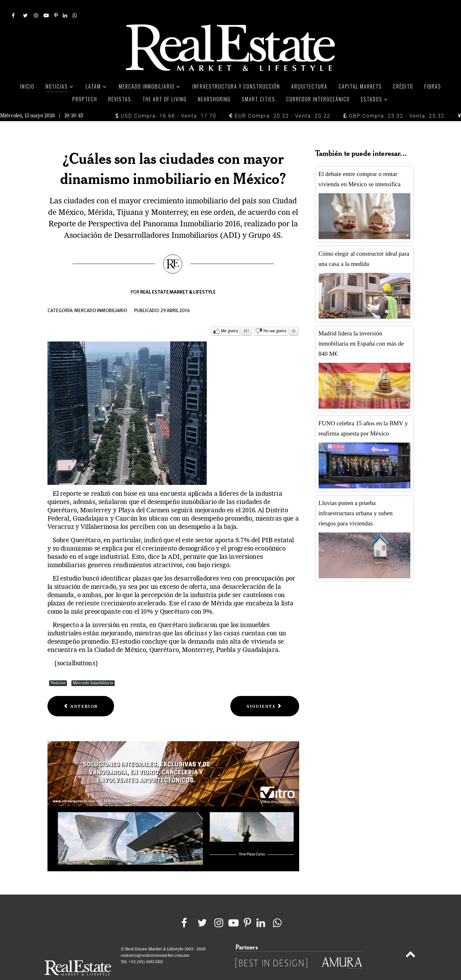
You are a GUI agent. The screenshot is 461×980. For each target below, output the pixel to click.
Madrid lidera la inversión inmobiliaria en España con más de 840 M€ (361, 329)
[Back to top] (410, 941)
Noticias (58, 669)
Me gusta (229, 317)
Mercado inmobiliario (101, 296)
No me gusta (275, 317)
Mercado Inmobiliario (93, 669)
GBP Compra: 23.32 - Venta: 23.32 (394, 102)
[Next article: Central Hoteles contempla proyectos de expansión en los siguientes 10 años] (265, 692)
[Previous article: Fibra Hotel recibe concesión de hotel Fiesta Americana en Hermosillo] (81, 692)
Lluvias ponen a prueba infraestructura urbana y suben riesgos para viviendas (356, 499)
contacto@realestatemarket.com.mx (155, 941)
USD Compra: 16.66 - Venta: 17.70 (166, 102)
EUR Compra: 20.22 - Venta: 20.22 (280, 102)
